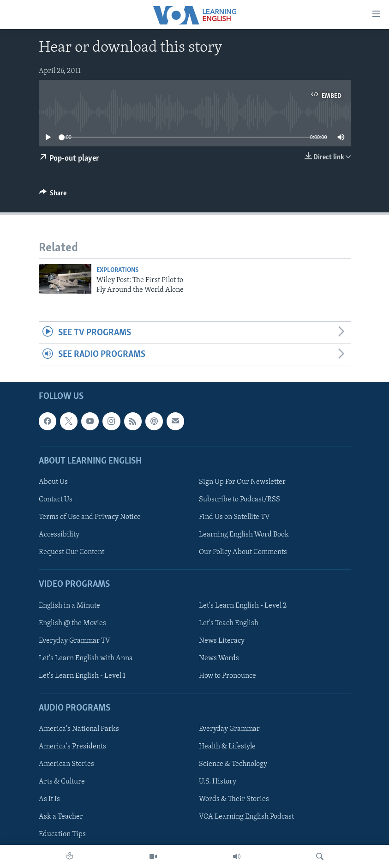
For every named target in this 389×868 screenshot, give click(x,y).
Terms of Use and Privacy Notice (90, 517)
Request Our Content (72, 552)
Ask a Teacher (61, 817)
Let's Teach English (229, 623)
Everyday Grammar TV (75, 640)
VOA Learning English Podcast (246, 817)
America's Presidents (72, 747)
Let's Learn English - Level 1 (82, 676)
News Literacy (222, 640)
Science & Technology (233, 764)
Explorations (117, 270)
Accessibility (59, 535)
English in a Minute (69, 605)
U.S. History (218, 782)
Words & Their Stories (234, 799)
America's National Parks (79, 729)
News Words (219, 658)
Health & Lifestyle (227, 747)
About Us (53, 482)
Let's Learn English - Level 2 (243, 605)
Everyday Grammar (229, 729)
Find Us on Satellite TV (234, 517)
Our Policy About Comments (243, 552)
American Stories (66, 764)
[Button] (53, 195)
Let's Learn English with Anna (86, 658)
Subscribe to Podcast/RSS (239, 500)
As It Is (49, 799)
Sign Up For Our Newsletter (242, 482)
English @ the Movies (72, 623)
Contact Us (56, 500)
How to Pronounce (227, 676)
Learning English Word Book (244, 535)
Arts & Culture (62, 782)
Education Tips (62, 834)
